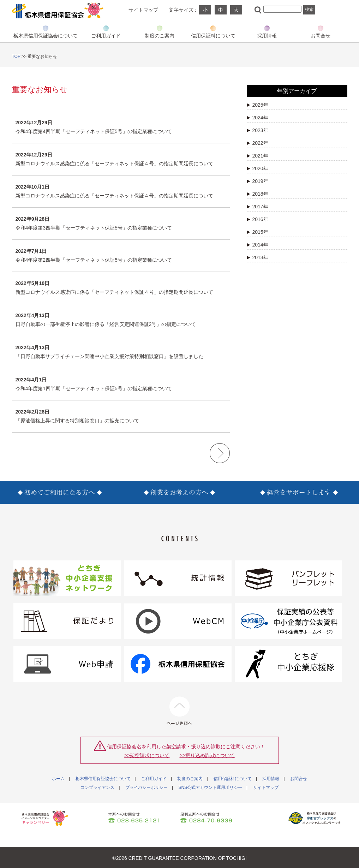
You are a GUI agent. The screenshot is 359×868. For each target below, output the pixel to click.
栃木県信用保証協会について (46, 35)
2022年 (258, 143)
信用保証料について (213, 35)
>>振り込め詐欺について (207, 755)
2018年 (258, 194)
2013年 (258, 257)
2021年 (258, 156)
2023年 (258, 130)
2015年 (258, 232)
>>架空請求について (147, 755)
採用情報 (267, 35)
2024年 (258, 118)
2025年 (258, 105)
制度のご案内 (160, 35)
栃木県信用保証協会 (58, 10)
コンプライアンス (97, 787)
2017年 (258, 207)
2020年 (258, 168)
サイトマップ (143, 10)
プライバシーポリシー (146, 787)
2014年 (258, 245)
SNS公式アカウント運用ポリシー (210, 787)
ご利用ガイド (106, 35)
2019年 (258, 181)
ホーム (58, 779)
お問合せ (321, 35)
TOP (16, 57)
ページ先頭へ (179, 711)
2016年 (258, 219)
